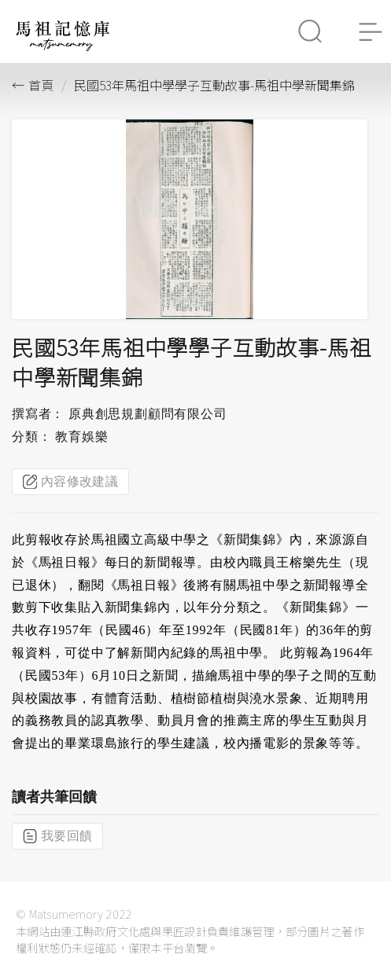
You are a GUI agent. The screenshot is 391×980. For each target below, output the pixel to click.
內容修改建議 (70, 482)
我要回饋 (57, 836)
